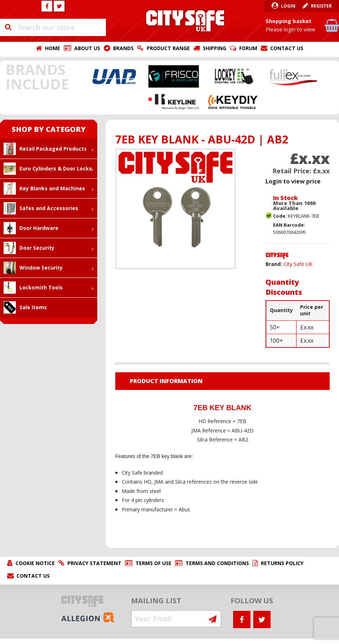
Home (53, 48)
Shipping (215, 48)
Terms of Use (153, 563)
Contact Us (287, 48)
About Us (87, 48)
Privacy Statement (94, 563)
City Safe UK (298, 264)
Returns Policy (282, 563)
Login (288, 6)
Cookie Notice (35, 563)
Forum (248, 48)
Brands (123, 48)
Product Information (166, 381)
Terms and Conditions (217, 563)
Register (321, 6)
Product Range (168, 48)
